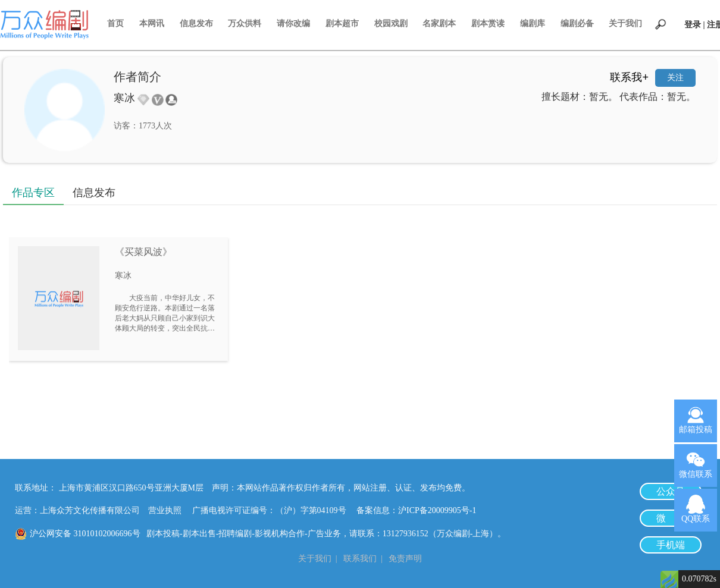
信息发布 (196, 23)
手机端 (671, 545)
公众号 (671, 491)
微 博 (671, 518)
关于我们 (625, 23)
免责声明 (405, 559)
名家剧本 (439, 23)
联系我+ (629, 77)
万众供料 (245, 23)
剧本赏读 (488, 23)
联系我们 (360, 559)
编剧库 (533, 23)
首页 (115, 23)
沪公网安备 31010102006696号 (85, 534)
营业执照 (165, 510)
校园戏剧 (391, 23)
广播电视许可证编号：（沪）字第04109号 (273, 510)
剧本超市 (342, 23)
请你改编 (293, 23)
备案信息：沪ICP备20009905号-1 (416, 510)
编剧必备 (577, 23)
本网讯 (152, 23)
